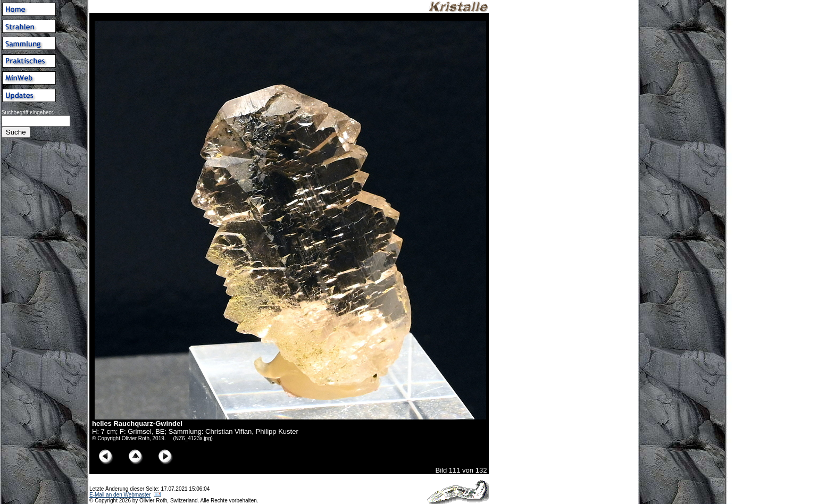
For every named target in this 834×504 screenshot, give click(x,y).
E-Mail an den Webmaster (120, 495)
